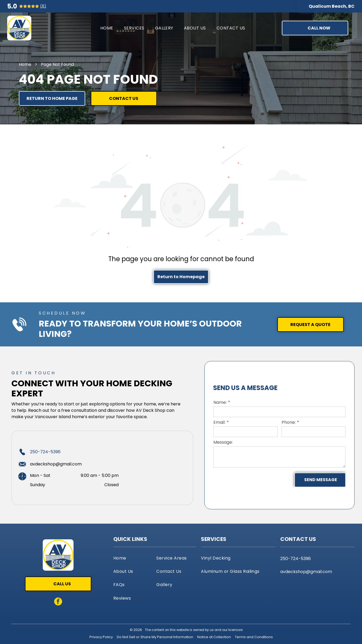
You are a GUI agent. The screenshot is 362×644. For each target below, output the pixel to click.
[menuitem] (107, 28)
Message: (223, 442)
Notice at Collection (214, 637)
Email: (219, 422)
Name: (220, 402)
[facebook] (58, 602)
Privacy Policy (101, 637)
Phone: (289, 422)
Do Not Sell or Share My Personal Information (155, 637)
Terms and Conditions (254, 637)
